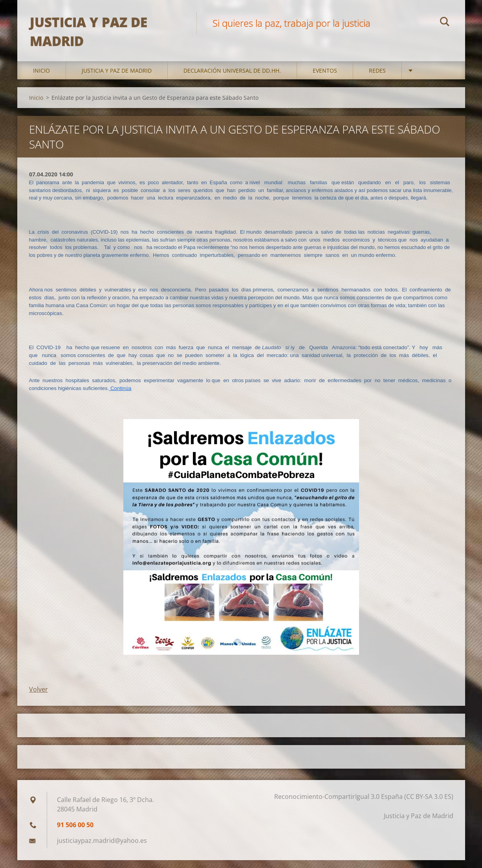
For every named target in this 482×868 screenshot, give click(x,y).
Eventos (325, 78)
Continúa (120, 396)
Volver (38, 697)
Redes (377, 78)
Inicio (41, 78)
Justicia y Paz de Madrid (117, 78)
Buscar (445, 23)
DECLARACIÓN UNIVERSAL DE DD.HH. (232, 78)
